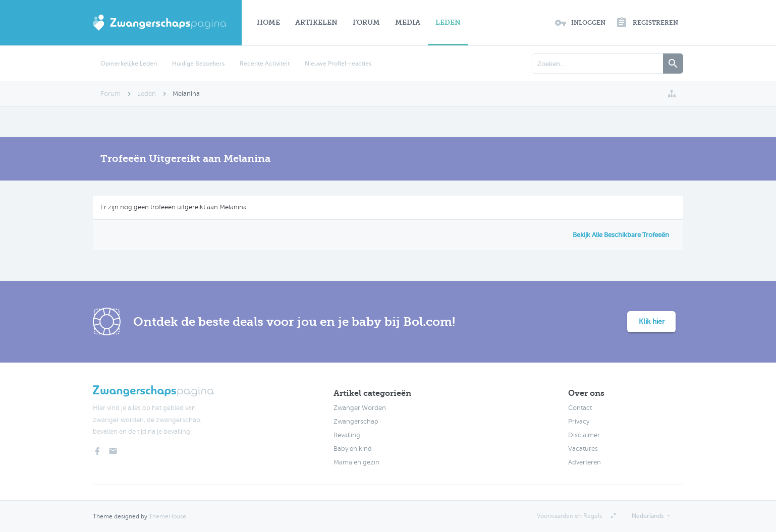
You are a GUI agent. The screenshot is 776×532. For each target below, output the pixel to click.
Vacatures (583, 449)
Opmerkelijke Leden (129, 64)
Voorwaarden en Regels (569, 516)
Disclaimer (584, 435)
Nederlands (648, 516)
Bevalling (347, 435)
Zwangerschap (356, 422)
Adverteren (585, 462)
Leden (448, 22)
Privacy (579, 422)
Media (408, 22)
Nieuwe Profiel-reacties (338, 64)
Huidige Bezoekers (198, 64)
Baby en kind (353, 449)
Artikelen (316, 22)
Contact (580, 408)
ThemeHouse (168, 516)
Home (268, 22)
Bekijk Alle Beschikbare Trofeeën (621, 235)
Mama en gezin (356, 462)
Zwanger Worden (360, 408)
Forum (366, 22)
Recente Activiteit (265, 64)
